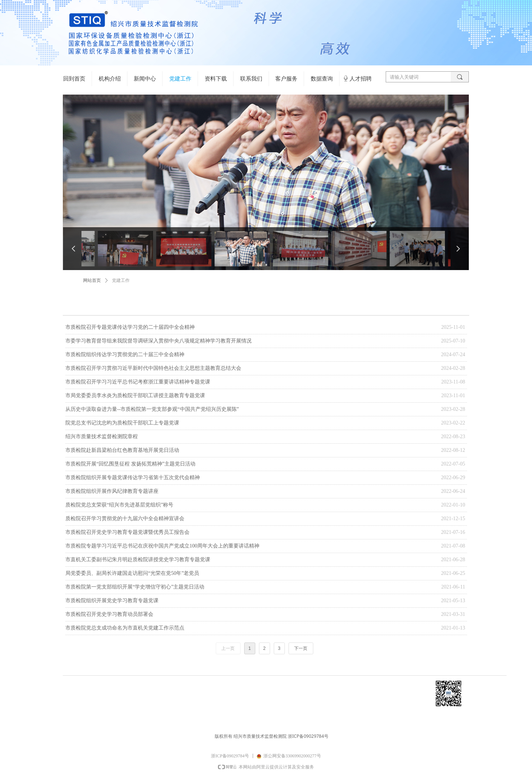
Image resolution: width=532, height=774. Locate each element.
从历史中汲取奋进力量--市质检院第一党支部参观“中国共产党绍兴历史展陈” (152, 409)
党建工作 (121, 280)
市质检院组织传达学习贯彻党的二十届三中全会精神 (125, 354)
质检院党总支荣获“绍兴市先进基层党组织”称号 (119, 505)
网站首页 (92, 280)
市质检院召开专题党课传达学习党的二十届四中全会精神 (130, 327)
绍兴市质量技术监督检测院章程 (102, 437)
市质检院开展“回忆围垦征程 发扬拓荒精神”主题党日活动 (130, 464)
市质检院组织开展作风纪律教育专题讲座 (112, 491)
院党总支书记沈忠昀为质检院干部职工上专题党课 (122, 423)
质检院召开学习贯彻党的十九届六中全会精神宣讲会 (125, 519)
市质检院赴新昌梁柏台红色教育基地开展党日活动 (122, 450)
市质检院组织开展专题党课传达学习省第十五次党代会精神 (133, 478)
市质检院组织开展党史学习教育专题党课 (112, 601)
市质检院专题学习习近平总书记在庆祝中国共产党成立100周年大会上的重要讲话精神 (162, 546)
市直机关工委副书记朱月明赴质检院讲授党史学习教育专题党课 (138, 560)
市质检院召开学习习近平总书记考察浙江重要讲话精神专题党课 (138, 382)
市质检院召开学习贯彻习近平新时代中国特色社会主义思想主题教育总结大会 (153, 368)
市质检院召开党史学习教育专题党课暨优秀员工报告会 (127, 532)
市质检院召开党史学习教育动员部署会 (109, 614)
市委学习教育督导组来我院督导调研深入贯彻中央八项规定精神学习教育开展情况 (158, 341)
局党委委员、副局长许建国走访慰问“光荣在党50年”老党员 (132, 573)
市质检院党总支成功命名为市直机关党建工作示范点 (125, 628)
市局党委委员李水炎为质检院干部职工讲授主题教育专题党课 (135, 395)
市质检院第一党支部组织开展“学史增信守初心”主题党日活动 (135, 587)
